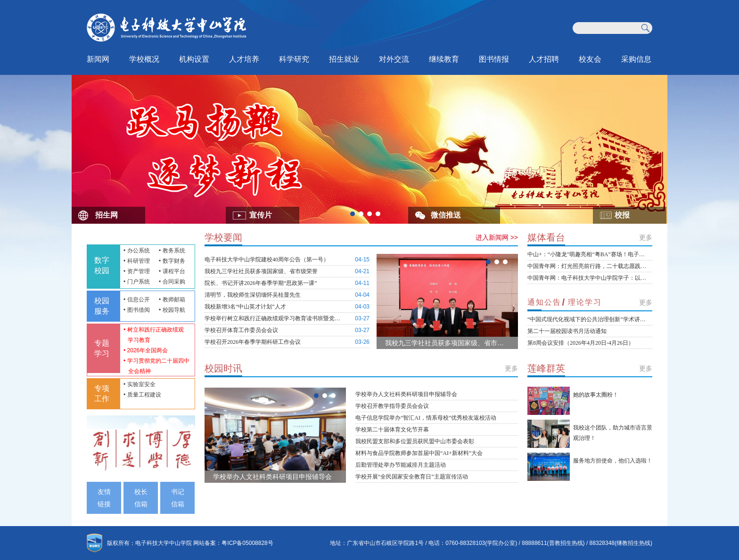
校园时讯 (223, 368)
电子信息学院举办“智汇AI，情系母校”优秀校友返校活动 (426, 418)
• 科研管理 (137, 261)
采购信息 (636, 59)
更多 (511, 368)
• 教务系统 (172, 251)
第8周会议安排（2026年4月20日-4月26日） (581, 343)
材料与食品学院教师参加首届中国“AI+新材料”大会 (419, 453)
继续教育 (444, 59)
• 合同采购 (172, 282)
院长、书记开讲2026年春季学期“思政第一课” (261, 283)
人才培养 (244, 59)
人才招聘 (544, 59)
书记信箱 (178, 498)
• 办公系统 (137, 251)
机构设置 (194, 59)
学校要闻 (223, 237)
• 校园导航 (172, 310)
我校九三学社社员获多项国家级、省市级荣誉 (261, 271)
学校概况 (144, 59)
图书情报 (494, 59)
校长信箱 (141, 498)
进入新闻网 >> (497, 237)
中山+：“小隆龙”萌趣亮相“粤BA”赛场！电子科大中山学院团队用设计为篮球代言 (587, 254)
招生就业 (344, 59)
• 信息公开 (137, 300)
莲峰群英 (546, 368)
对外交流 (394, 59)
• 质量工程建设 (142, 395)
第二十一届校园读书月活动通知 (567, 331)
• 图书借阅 (137, 310)
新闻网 (98, 59)
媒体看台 (546, 237)
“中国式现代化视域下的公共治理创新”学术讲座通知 (587, 319)
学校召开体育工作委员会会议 (241, 330)
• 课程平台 (172, 271)
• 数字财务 (172, 261)
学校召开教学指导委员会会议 (392, 406)
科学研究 (294, 59)
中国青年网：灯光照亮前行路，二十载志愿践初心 (587, 266)
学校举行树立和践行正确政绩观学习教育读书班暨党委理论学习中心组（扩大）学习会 (273, 318)
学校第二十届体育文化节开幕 (392, 430)
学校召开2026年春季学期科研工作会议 (253, 342)
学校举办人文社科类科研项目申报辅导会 (272, 477)
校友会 (590, 59)
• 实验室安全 (140, 384)
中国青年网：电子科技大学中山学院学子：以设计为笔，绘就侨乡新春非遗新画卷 (587, 278)
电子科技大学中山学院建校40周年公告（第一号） (267, 260)
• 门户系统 (137, 282)
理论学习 (585, 302)
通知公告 (544, 302)
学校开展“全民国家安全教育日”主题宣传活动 (412, 477)
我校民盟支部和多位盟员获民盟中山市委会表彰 (415, 441)
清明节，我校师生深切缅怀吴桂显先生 (253, 295)
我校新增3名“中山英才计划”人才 (245, 307)
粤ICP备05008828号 (247, 543)
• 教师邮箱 (172, 300)
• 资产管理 (137, 271)
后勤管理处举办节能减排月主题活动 (401, 465)
